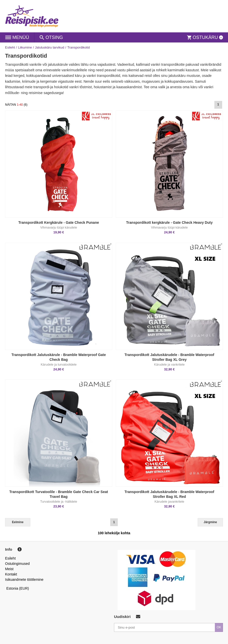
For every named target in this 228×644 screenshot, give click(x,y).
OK (219, 627)
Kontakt (11, 574)
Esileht (10, 47)
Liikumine (25, 47)
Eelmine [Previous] (18, 522)
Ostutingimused (17, 564)
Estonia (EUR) (18, 588)
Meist (9, 569)
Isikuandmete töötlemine (24, 580)
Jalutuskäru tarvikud (50, 47)
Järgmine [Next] (210, 522)
